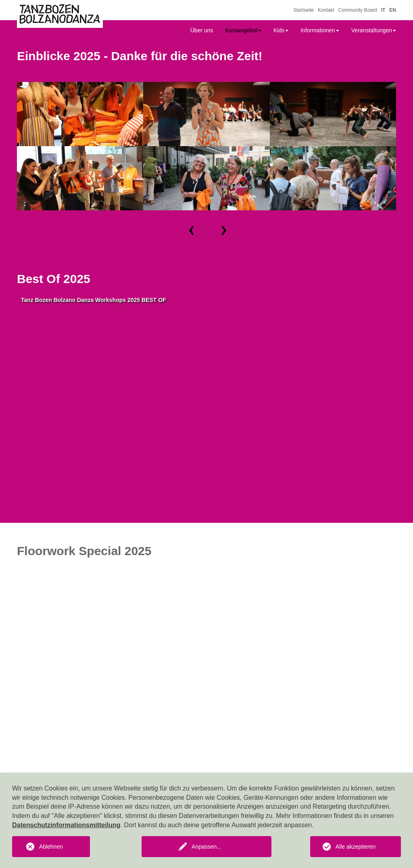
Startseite (303, 10)
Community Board (358, 10)
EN (393, 10)
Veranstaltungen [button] (374, 30)
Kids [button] (281, 30)
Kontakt (326, 10)
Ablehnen (51, 847)
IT (383, 10)
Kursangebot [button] (243, 30)
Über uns (202, 30)
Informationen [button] (320, 30)
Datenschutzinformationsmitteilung (66, 825)
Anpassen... (206, 847)
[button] (192, 231)
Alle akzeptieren (356, 847)
